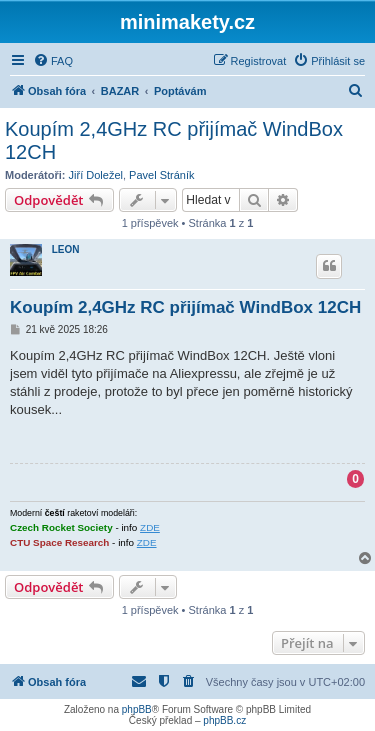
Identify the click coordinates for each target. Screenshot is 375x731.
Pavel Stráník (161, 175)
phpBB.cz (224, 720)
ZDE (150, 527)
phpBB (137, 709)
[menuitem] (53, 61)
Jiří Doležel (96, 175)
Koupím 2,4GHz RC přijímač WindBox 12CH (174, 140)
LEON (66, 249)
